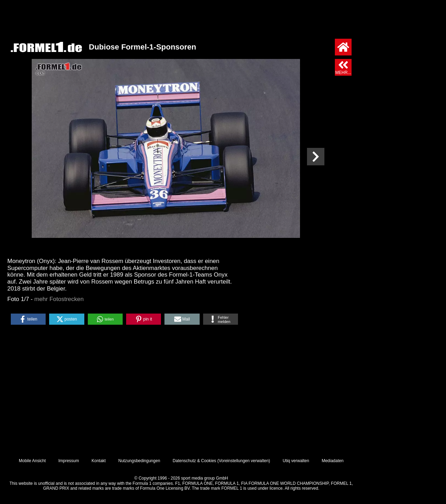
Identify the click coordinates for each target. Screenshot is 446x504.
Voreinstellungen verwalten (244, 461)
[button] (28, 319)
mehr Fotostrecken (59, 299)
